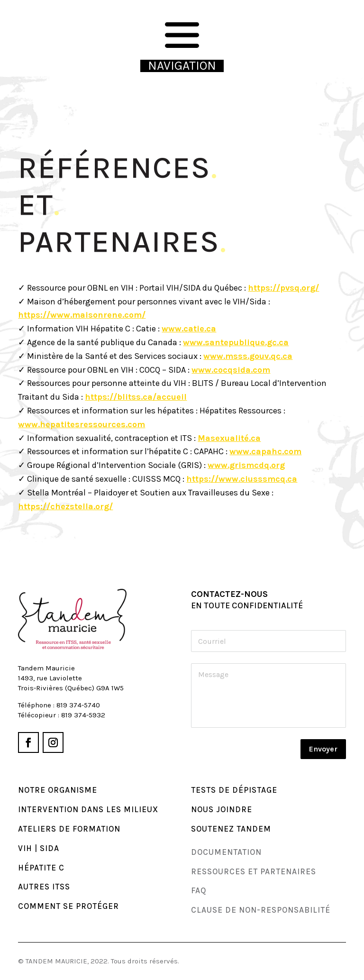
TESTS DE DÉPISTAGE (234, 790)
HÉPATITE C (41, 868)
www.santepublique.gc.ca (236, 342)
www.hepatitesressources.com (82, 424)
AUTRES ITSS (44, 887)
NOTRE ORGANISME (58, 790)
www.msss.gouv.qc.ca (248, 356)
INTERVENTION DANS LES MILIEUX (88, 809)
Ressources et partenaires (254, 871)
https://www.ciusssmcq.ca (242, 479)
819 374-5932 (83, 715)
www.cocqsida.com (231, 370)
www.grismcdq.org (246, 465)
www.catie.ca (189, 329)
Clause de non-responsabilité (261, 910)
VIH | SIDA (39, 848)
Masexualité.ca (229, 438)
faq (199, 890)
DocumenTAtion (226, 852)
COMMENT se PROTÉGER (68, 906)
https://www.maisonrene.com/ (82, 315)
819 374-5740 (78, 705)
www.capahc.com (265, 451)
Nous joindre (222, 809)
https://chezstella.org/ (65, 506)
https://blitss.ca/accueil (136, 397)
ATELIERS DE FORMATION (69, 829)
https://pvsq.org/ (283, 288)
